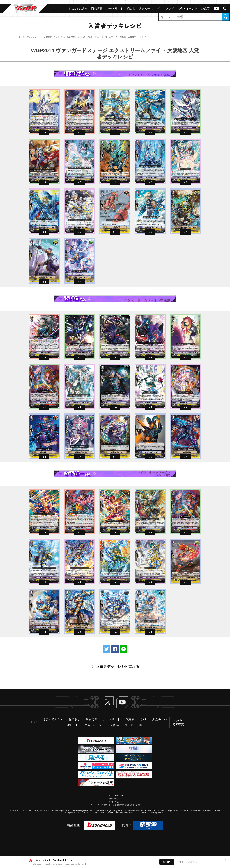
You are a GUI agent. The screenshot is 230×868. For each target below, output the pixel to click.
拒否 (181, 862)
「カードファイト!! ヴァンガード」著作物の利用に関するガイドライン (115, 805)
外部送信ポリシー (115, 799)
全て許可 (167, 862)
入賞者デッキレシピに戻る (118, 667)
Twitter (108, 702)
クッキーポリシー (115, 802)
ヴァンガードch (216, 9)
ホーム (19, 37)
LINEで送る (124, 649)
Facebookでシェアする (115, 649)
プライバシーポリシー (115, 796)
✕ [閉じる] (226, 859)
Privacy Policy (84, 864)
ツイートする (106, 649)
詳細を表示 (193, 862)
